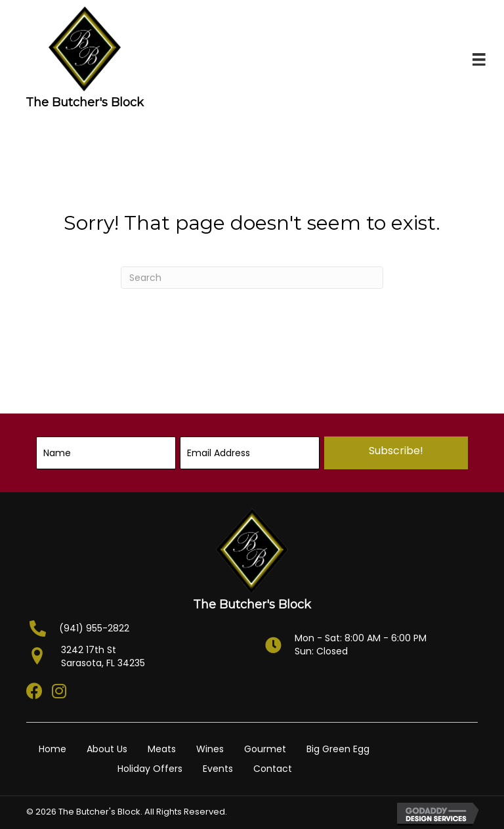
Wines (210, 749)
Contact (273, 769)
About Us (107, 749)
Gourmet (265, 749)
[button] (396, 453)
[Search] (252, 278)
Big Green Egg (338, 749)
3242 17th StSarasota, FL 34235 (103, 656)
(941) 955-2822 (94, 628)
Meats (162, 749)
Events (218, 769)
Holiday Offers (150, 769)
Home (52, 749)
